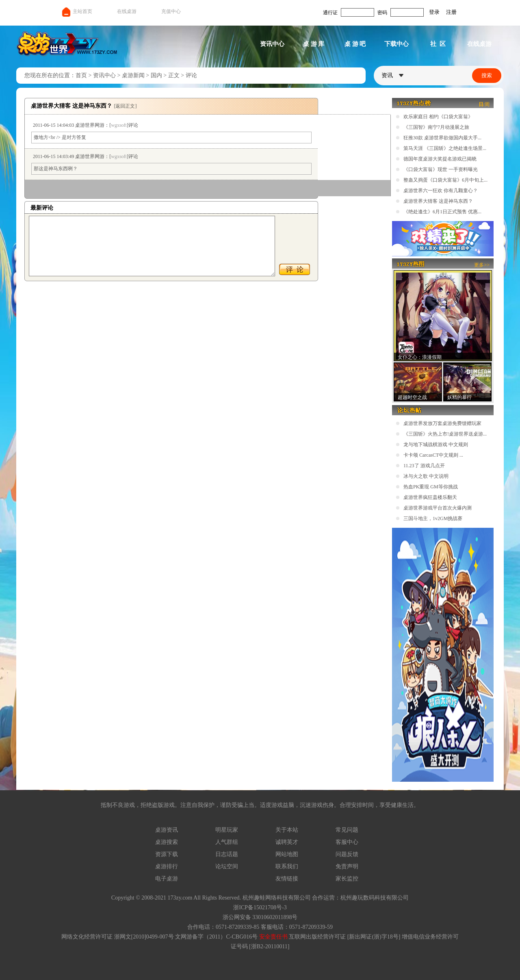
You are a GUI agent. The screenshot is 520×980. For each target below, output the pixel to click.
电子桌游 (167, 879)
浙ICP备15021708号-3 (260, 907)
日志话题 (227, 854)
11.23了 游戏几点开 (424, 466)
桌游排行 (167, 866)
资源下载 (167, 854)
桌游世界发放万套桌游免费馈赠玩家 (442, 423)
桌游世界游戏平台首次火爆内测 (438, 508)
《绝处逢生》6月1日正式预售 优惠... (442, 212)
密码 (382, 13)
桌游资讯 (167, 830)
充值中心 (171, 11)
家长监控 (347, 879)
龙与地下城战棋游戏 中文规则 (436, 444)
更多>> (482, 265)
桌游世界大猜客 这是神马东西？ (438, 201)
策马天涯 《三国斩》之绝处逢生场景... (445, 148)
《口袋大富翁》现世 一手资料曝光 (441, 169)
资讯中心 (272, 44)
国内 (156, 75)
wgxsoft (119, 125)
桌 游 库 (314, 44)
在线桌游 (127, 11)
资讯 (392, 75)
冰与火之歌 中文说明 (426, 476)
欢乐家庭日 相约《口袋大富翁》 (438, 117)
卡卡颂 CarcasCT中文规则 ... (433, 455)
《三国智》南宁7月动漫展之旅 (436, 127)
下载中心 (396, 44)
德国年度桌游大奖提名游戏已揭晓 (440, 159)
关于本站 (287, 830)
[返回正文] (126, 106)
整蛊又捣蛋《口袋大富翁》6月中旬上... (445, 180)
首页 (81, 75)
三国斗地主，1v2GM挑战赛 (433, 518)
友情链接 (287, 879)
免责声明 (347, 866)
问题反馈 (347, 854)
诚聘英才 (287, 842)
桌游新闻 (133, 75)
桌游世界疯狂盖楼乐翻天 (430, 497)
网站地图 (287, 854)
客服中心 (347, 842)
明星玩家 (227, 830)
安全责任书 (273, 937)
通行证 (330, 13)
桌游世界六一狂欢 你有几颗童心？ (441, 191)
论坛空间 (227, 866)
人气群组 (227, 842)
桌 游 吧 (355, 44)
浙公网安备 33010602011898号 (260, 917)
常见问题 (347, 830)
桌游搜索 (167, 842)
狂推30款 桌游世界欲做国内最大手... (442, 138)
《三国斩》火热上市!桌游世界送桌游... (445, 434)
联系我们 (287, 866)
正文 (174, 75)
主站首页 (77, 11)
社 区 (438, 44)
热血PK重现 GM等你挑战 (431, 487)
